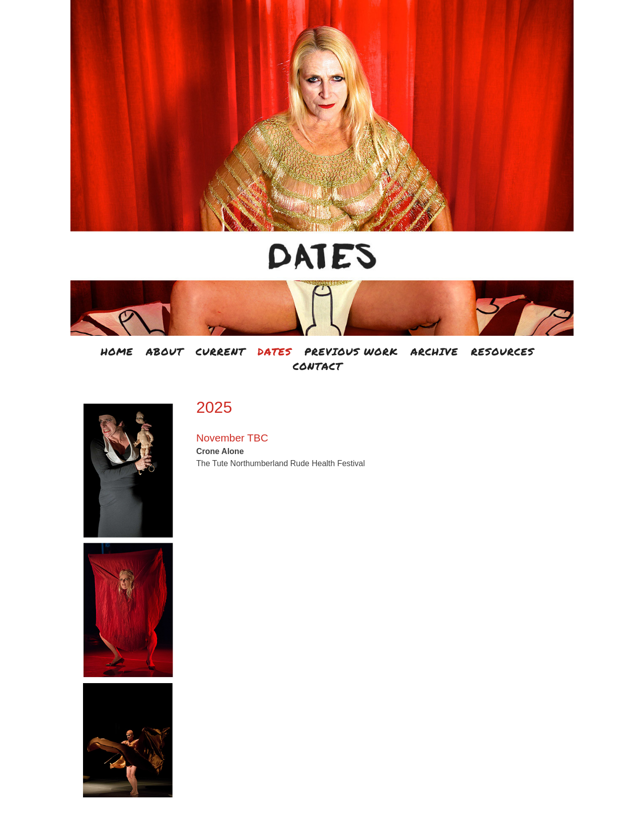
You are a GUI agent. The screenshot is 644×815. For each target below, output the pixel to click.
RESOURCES (503, 351)
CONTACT (317, 366)
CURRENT (220, 351)
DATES (275, 351)
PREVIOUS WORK (351, 351)
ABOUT (165, 351)
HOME (117, 351)
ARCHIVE (434, 351)
